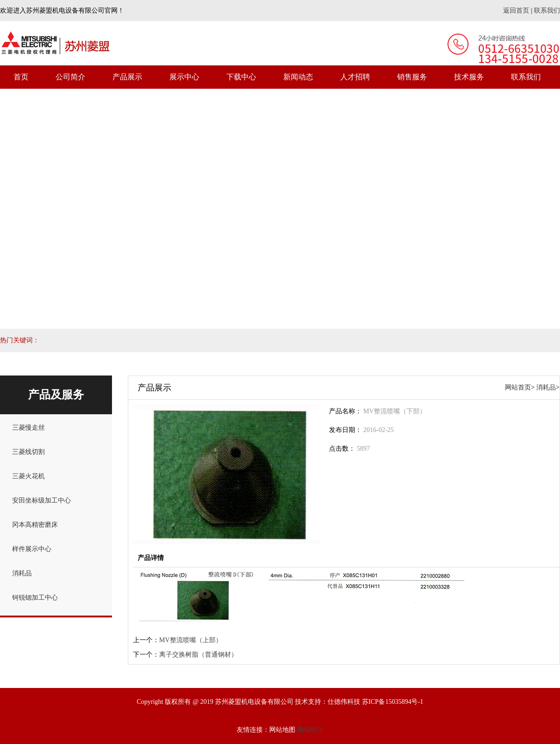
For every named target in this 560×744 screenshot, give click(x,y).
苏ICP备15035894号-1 (393, 702)
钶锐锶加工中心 (35, 598)
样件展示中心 (32, 549)
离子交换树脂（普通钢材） (198, 655)
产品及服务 (56, 395)
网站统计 (310, 730)
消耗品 (22, 573)
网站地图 (282, 730)
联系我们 (547, 11)
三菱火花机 (28, 476)
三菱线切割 (28, 452)
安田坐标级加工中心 (42, 500)
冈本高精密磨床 (35, 525)
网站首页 (518, 387)
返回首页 (516, 11)
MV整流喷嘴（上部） (191, 640)
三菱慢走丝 (28, 428)
